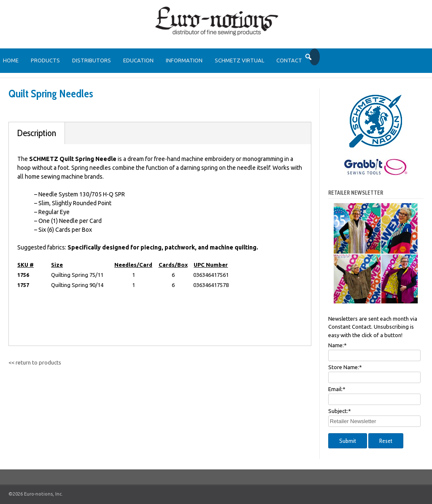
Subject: (340, 411)
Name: (337, 345)
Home (11, 60)
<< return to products (35, 362)
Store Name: (345, 367)
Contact (289, 60)
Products (45, 60)
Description (37, 133)
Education (138, 60)
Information (184, 60)
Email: (337, 389)
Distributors (92, 60)
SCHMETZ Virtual (239, 60)
